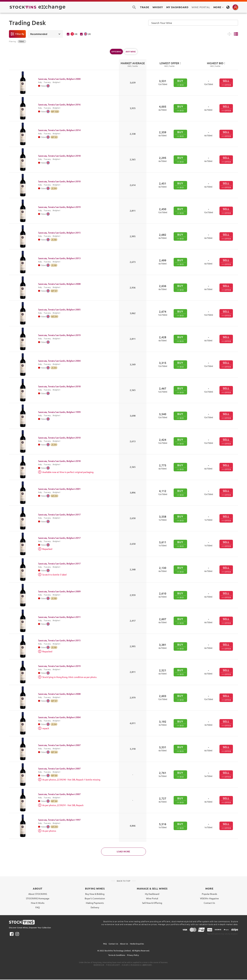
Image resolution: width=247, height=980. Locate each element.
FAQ (38, 907)
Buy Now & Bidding (95, 894)
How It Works (38, 903)
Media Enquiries (137, 944)
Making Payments (95, 903)
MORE (218, 7)
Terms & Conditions (117, 955)
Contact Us (209, 903)
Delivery (95, 907)
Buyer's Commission (95, 898)
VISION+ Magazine (209, 898)
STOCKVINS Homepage (38, 898)
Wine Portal (201, 7)
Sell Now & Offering (152, 903)
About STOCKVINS (38, 894)
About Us (124, 944)
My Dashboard (152, 894)
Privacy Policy (133, 955)
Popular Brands (209, 894)
